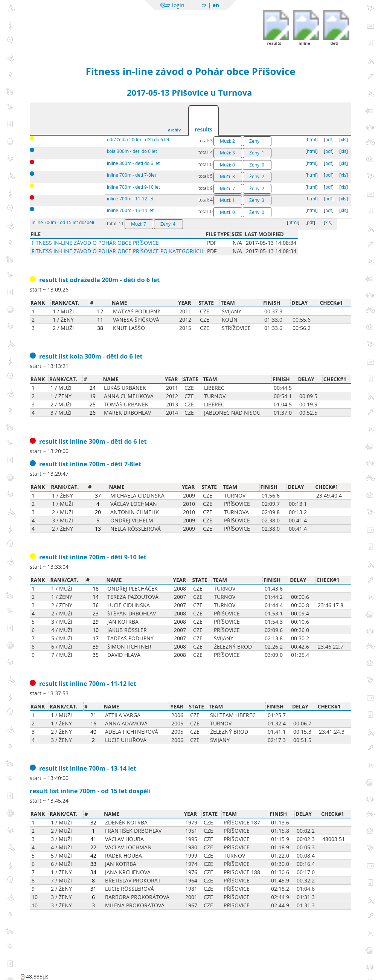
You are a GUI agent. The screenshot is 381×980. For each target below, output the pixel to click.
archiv (174, 130)
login (178, 5)
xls (344, 140)
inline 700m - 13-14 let (130, 210)
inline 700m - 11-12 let (130, 199)
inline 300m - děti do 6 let (133, 163)
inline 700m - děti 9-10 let (133, 187)
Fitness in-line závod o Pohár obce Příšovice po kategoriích (117, 251)
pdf (329, 140)
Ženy (257, 141)
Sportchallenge (96, 24)
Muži (227, 141)
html (312, 140)
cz (204, 5)
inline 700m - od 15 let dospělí (63, 222)
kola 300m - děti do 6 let (132, 151)
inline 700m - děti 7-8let (132, 175)
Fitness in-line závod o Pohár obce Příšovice (191, 71)
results (203, 129)
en (216, 5)
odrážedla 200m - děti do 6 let (138, 140)
